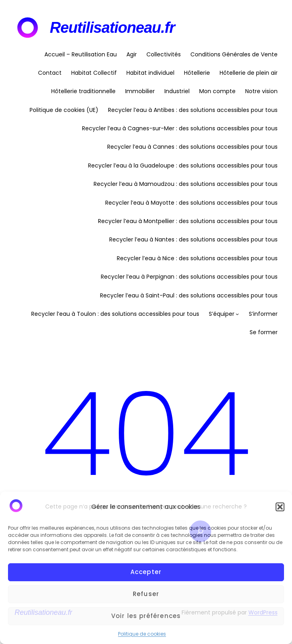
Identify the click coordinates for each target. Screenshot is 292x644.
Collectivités (164, 54)
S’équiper (222, 314)
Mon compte (217, 91)
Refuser (146, 594)
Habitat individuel (150, 73)
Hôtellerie (197, 73)
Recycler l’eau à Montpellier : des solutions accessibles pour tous (188, 221)
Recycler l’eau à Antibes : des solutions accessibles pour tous (193, 110)
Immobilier (140, 91)
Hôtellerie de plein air (249, 73)
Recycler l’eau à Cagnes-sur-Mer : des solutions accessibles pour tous (180, 128)
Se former (264, 332)
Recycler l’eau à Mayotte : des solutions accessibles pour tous (191, 203)
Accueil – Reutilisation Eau (81, 54)
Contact (50, 73)
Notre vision (261, 91)
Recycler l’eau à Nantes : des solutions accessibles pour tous (193, 239)
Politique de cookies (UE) (64, 110)
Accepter (146, 572)
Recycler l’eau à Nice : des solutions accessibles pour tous (197, 258)
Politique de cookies (142, 634)
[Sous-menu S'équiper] (237, 314)
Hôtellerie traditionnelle (83, 91)
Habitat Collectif (94, 73)
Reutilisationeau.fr (113, 28)
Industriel (177, 91)
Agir (132, 54)
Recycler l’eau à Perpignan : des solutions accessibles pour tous (189, 277)
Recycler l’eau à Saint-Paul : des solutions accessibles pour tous (189, 295)
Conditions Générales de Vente (234, 54)
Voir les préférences (146, 616)
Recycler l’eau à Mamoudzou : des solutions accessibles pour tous (186, 184)
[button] (280, 507)
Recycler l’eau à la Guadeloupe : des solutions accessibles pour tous (183, 165)
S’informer (263, 314)
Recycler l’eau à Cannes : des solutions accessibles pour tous (192, 147)
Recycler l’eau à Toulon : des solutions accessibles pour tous (115, 314)
